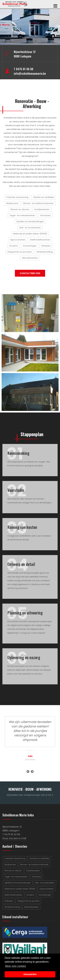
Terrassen (45, 215)
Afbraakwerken (30, 258)
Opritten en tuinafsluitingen (30, 221)
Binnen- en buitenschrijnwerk (38, 203)
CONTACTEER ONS (30, 273)
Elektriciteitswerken (40, 240)
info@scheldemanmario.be (30, 73)
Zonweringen (30, 246)
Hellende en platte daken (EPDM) (30, 234)
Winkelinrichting (45, 252)
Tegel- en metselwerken (22, 215)
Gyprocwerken (18, 240)
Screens (14, 246)
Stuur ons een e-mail (14, 838)
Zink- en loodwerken (30, 228)
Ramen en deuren (20, 209)
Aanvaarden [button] (30, 974)
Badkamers (12, 203)
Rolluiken (46, 246)
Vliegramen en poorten (19, 252)
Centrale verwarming (17, 197)
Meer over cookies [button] (16, 966)
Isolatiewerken (42, 209)
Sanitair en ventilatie (44, 197)
